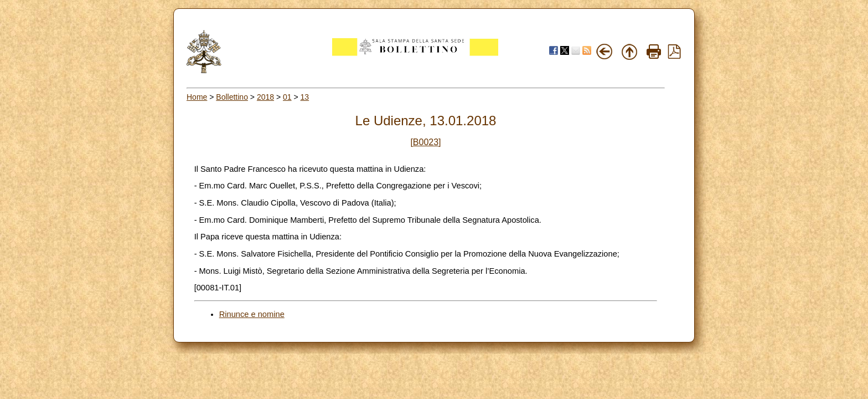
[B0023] (425, 142)
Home (197, 97)
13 (305, 97)
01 (287, 97)
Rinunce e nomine (252, 314)
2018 (265, 97)
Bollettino (232, 97)
